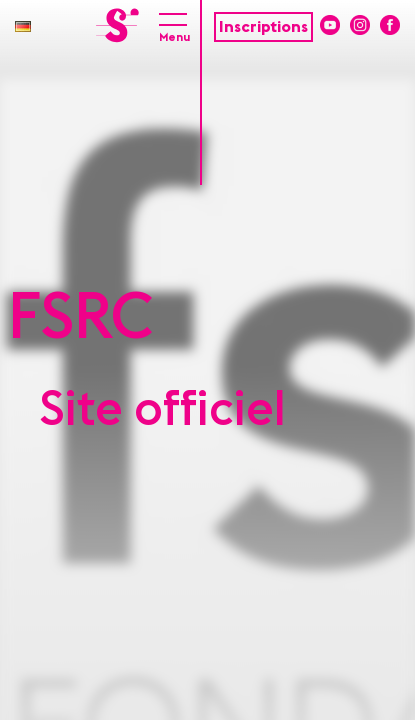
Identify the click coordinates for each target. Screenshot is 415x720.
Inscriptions (263, 27)
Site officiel (163, 410)
